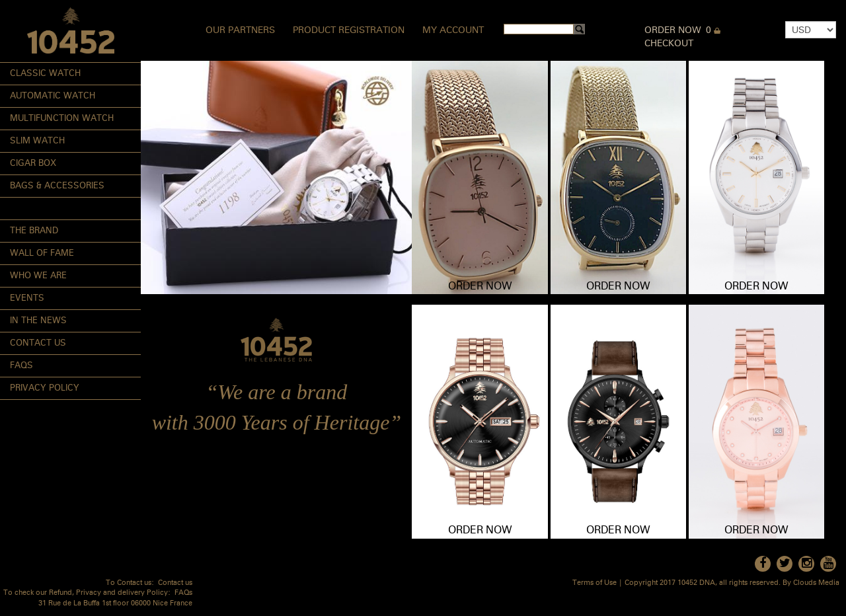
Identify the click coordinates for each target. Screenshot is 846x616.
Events (27, 298)
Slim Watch (37, 141)
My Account (453, 30)
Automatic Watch (53, 96)
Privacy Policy (45, 388)
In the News (38, 321)
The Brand (34, 231)
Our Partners (240, 30)
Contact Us (38, 343)
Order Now (673, 30)
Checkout (669, 44)
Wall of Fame (42, 253)
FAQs (21, 366)
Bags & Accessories (57, 186)
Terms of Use (595, 583)
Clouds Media (816, 583)
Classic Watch (45, 74)
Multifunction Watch (62, 119)
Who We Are (38, 276)
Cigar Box (33, 164)
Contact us (175, 583)
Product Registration (349, 30)
